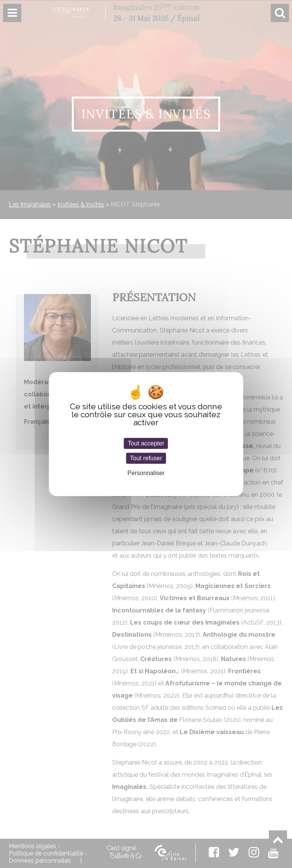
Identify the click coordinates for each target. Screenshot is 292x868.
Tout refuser (146, 458)
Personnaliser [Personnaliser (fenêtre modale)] (146, 473)
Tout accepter (146, 443)
